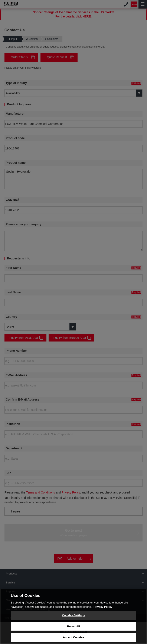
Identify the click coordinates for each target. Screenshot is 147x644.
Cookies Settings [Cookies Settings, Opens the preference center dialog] (73, 615)
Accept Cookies (73, 637)
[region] (73, 616)
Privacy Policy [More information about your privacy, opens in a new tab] (103, 607)
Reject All (73, 626)
